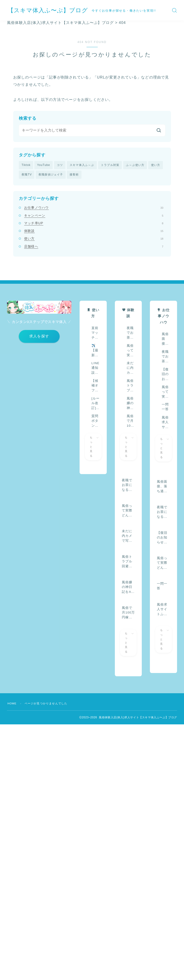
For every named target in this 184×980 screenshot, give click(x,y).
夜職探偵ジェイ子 (51, 175)
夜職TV (27, 175)
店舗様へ (94, 247)
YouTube (44, 165)
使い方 (156, 165)
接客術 (74, 175)
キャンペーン (94, 216)
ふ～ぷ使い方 (135, 165)
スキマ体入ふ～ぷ (82, 165)
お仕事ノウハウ (94, 208)
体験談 (94, 231)
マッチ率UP (94, 223)
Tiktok (26, 165)
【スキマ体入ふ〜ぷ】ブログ (52, 10)
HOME (12, 704)
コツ (60, 165)
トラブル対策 (110, 165)
